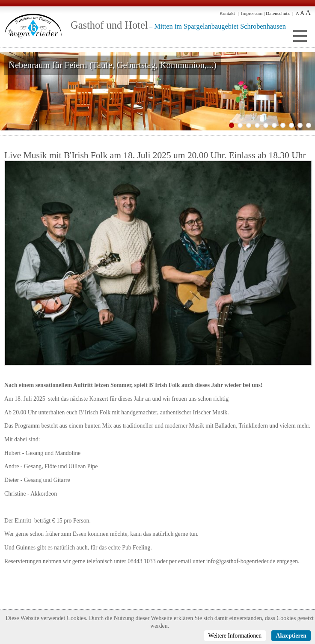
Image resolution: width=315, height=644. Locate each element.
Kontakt (227, 13)
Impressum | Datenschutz (265, 13)
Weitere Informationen (235, 636)
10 (309, 125)
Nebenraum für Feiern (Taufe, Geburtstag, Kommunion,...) (113, 65)
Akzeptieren (291, 636)
